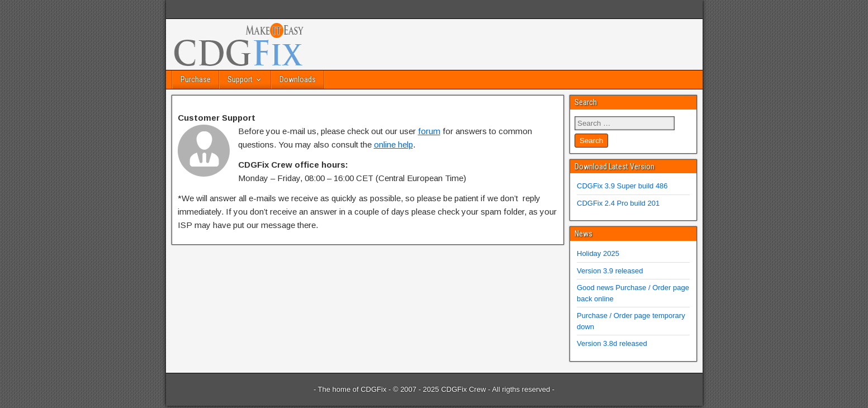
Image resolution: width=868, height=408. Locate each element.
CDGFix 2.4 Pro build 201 (618, 203)
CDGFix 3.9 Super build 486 (622, 186)
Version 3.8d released (612, 343)
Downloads (298, 79)
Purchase (196, 79)
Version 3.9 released (610, 271)
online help (393, 144)
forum (429, 131)
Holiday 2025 (598, 253)
